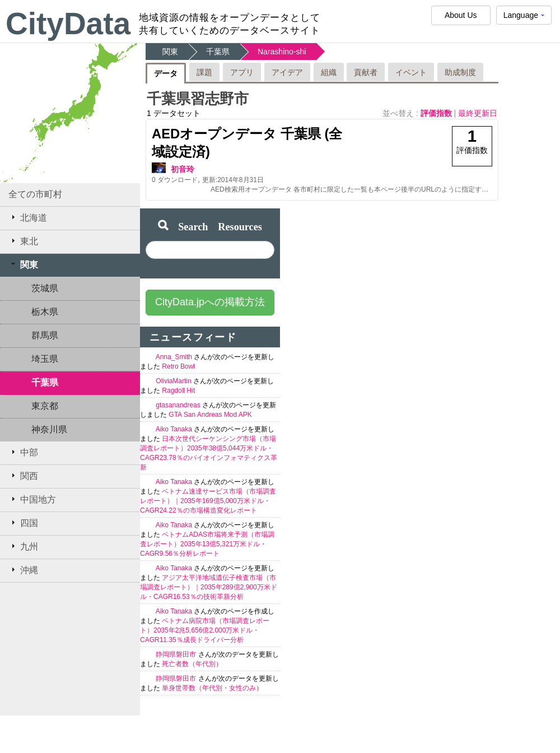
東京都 (45, 406)
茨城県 (45, 288)
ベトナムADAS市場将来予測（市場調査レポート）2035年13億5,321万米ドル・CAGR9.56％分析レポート (207, 544)
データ (166, 73)
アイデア (287, 72)
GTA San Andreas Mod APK (210, 415)
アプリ (242, 72)
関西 (23, 476)
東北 (23, 241)
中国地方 (32, 499)
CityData (68, 24)
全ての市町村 (35, 194)
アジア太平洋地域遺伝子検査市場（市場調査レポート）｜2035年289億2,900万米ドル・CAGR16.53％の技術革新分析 (209, 587)
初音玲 (183, 169)
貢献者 (366, 72)
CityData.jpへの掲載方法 (210, 302)
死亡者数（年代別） (192, 664)
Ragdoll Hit (178, 391)
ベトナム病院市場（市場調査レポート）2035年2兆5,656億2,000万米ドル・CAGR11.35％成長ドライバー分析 (205, 630)
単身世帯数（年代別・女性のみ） (212, 688)
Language (524, 18)
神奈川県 (49, 429)
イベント (411, 72)
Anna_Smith (175, 357)
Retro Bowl (178, 366)
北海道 (28, 217)
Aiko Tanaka (175, 429)
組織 (329, 72)
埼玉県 (45, 359)
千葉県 (45, 382)
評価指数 (437, 113)
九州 (23, 546)
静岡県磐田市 (177, 654)
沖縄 (23, 570)
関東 (23, 264)
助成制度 (460, 72)
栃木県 (45, 312)
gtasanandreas (179, 405)
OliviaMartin (174, 381)
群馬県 (45, 335)
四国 (23, 523)
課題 (204, 72)
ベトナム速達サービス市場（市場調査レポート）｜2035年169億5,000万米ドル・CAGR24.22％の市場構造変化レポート (208, 501)
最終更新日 (478, 113)
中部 (23, 452)
